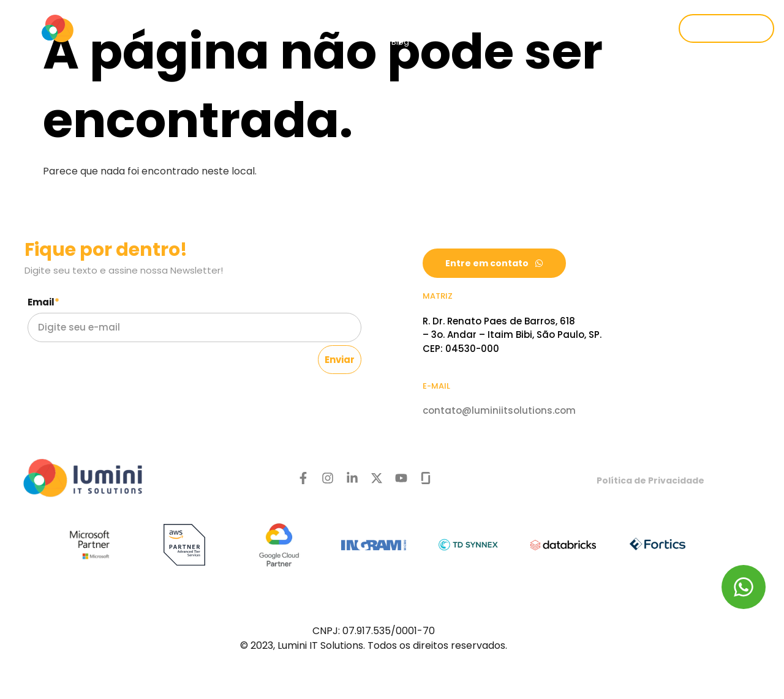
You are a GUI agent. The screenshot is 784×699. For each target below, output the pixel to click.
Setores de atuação (440, 14)
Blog (400, 42)
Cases (532, 14)
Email (43, 302)
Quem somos (173, 14)
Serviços (256, 14)
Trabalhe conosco (615, 14)
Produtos (337, 14)
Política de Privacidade (650, 480)
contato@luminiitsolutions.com (499, 410)
